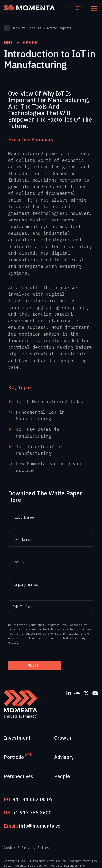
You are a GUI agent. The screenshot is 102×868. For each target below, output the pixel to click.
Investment (17, 738)
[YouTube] (95, 693)
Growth (63, 738)
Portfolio (14, 757)
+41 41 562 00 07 (33, 799)
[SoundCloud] (77, 693)
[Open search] (78, 8)
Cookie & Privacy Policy (27, 848)
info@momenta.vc (40, 826)
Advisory (64, 757)
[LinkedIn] (69, 693)
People (62, 776)
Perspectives (19, 776)
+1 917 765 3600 (32, 813)
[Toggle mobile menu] (94, 9)
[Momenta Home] (29, 8)
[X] (86, 693)
